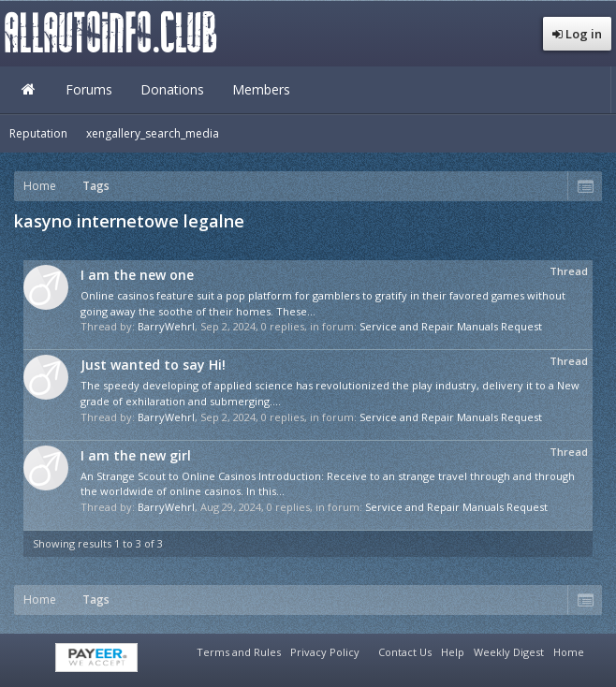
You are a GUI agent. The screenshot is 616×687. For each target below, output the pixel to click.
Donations (172, 89)
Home (28, 90)
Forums (89, 89)
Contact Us (405, 652)
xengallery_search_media (153, 133)
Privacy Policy (325, 652)
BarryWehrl (166, 326)
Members (261, 89)
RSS (600, 650)
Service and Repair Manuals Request (451, 326)
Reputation (38, 133)
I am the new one (137, 275)
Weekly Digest (509, 652)
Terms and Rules (239, 652)
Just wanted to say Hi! (153, 365)
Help (453, 652)
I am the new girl (136, 455)
